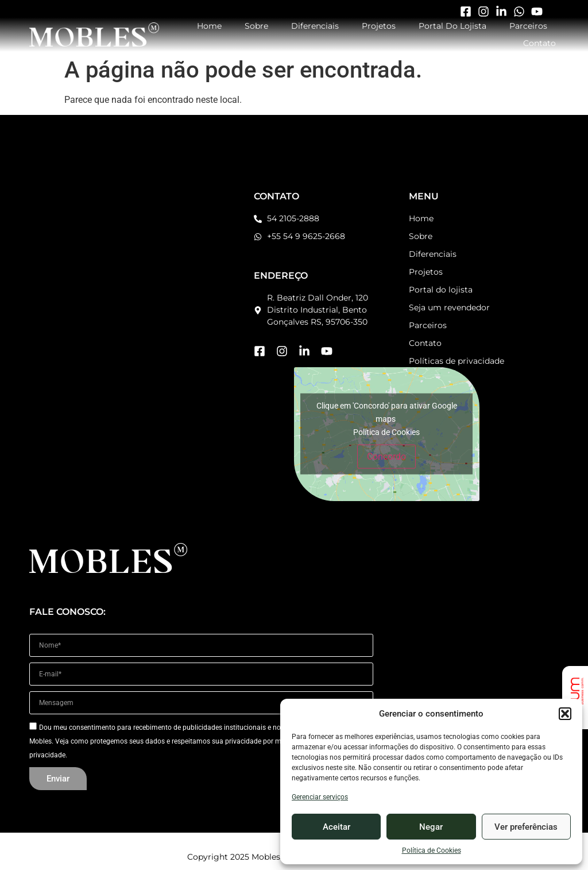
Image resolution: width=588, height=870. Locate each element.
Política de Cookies (432, 850)
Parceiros (528, 26)
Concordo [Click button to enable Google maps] (386, 457)
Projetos (379, 26)
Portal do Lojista (452, 26)
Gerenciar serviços (320, 797)
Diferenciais (315, 26)
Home (209, 26)
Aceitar (336, 827)
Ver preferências (526, 827)
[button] (565, 714)
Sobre (256, 26)
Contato (539, 43)
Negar (431, 827)
